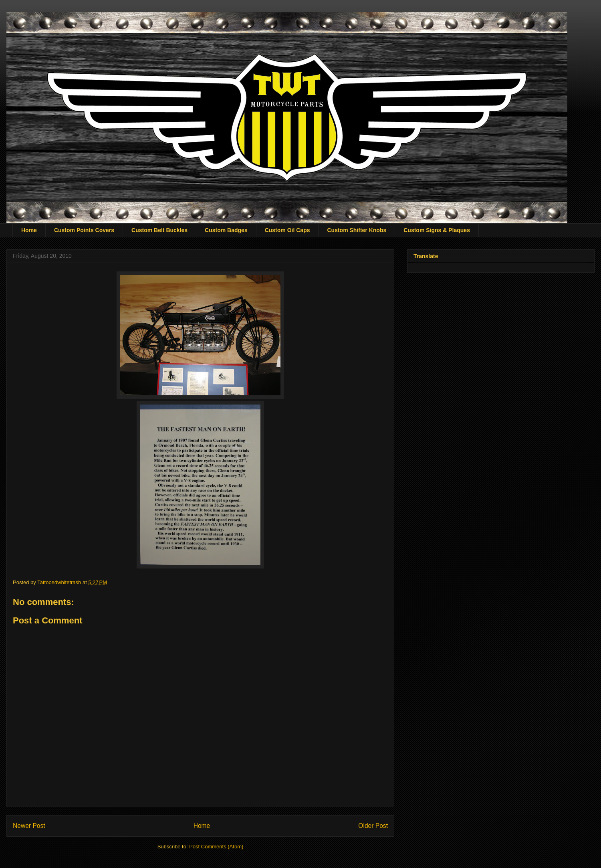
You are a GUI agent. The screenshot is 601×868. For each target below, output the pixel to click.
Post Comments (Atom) (216, 847)
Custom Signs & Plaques (437, 230)
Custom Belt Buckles (159, 230)
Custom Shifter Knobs (357, 230)
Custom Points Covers (84, 230)
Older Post (373, 826)
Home (29, 230)
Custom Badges (226, 230)
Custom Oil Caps (287, 230)
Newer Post (29, 826)
